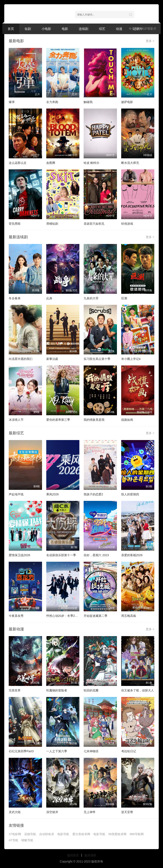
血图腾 (51, 163)
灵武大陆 (15, 812)
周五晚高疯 (129, 616)
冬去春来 (15, 298)
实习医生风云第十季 (97, 359)
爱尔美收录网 (81, 834)
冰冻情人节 (16, 420)
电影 (65, 29)
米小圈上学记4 (131, 359)
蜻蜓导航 (27, 840)
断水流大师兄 (130, 163)
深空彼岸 (52, 812)
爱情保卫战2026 (19, 555)
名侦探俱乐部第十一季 (61, 555)
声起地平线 (16, 494)
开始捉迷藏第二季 (96, 616)
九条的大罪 (91, 298)
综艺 (102, 29)
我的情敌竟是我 (94, 420)
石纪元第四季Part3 (21, 751)
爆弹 (12, 102)
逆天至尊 (127, 812)
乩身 (49, 298)
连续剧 (84, 29)
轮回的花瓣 (91, 690)
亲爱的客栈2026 (132, 555)
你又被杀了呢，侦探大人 (138, 690)
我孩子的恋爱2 (93, 494)
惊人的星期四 (130, 494)
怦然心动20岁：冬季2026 (63, 616)
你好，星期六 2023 (96, 555)
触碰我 (88, 102)
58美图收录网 (118, 834)
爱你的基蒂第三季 (58, 420)
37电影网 (15, 834)
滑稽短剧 (52, 224)
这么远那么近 (18, 163)
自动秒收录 (47, 834)
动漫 (119, 29)
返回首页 (73, 855)
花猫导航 (30, 834)
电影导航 (63, 834)
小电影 (46, 29)
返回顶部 (90, 855)
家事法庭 (52, 359)
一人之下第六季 (57, 751)
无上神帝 (90, 812)
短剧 (28, 29)
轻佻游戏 (127, 224)
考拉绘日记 (129, 751)
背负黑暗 (15, 224)
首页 (11, 29)
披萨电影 (127, 102)
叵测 (124, 298)
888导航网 (137, 834)
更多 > (150, 41)
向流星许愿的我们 (21, 359)
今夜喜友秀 (16, 616)
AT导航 (13, 840)
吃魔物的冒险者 (57, 690)
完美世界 (15, 690)
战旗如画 (127, 420)
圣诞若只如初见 (94, 224)
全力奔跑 (52, 102)
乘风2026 (53, 494)
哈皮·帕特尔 (91, 163)
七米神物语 (91, 751)
